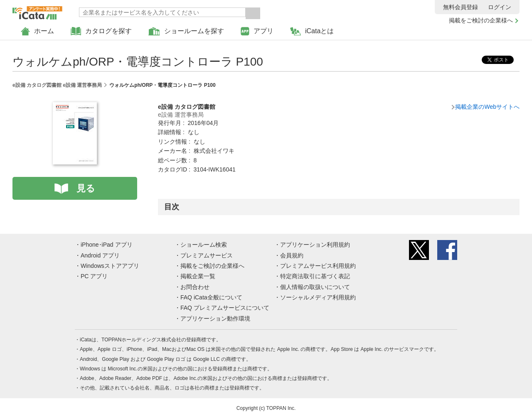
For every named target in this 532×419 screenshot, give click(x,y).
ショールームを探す (186, 31)
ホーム (37, 31)
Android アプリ (100, 255)
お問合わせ (195, 287)
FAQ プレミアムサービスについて (225, 308)
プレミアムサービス (207, 255)
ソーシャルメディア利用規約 (318, 297)
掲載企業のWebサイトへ (487, 107)
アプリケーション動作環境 (215, 319)
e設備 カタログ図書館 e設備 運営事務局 (57, 85)
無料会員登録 (461, 7)
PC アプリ (94, 276)
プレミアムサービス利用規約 (318, 266)
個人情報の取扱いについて (315, 287)
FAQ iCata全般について (211, 297)
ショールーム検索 (204, 245)
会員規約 (292, 255)
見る (86, 188)
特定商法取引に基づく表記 (315, 276)
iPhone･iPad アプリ (107, 245)
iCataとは (312, 31)
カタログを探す (101, 31)
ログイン (500, 7)
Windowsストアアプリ (110, 266)
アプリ (257, 31)
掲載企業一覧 (198, 276)
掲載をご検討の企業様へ (481, 20)
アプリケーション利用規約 (315, 245)
